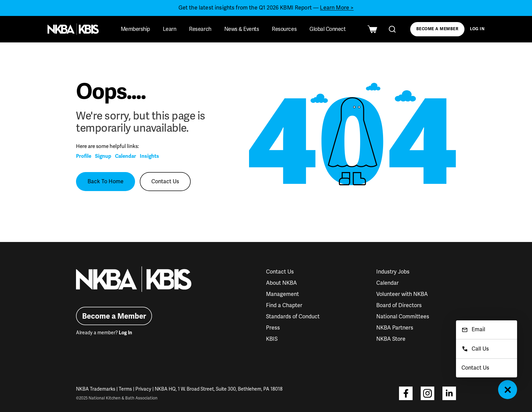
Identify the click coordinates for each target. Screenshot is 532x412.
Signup (103, 156)
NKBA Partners (395, 328)
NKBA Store (391, 339)
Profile (84, 156)
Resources (284, 29)
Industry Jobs (393, 272)
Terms (125, 389)
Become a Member (437, 29)
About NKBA (281, 283)
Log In (477, 29)
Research (200, 29)
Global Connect (327, 29)
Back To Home (106, 182)
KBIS (272, 339)
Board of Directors (399, 305)
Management (282, 294)
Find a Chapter (284, 305)
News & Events (242, 29)
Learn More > (337, 8)
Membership (135, 29)
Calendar (126, 156)
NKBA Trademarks (96, 389)
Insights (149, 156)
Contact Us (165, 182)
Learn (170, 29)
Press (273, 328)
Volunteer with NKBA (402, 294)
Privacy (143, 389)
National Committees (403, 317)
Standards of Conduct (293, 317)
